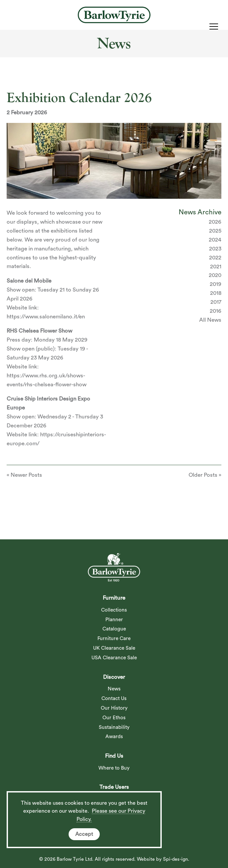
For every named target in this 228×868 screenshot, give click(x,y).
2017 (216, 302)
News (114, 689)
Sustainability (114, 727)
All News (210, 320)
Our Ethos (114, 718)
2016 (216, 311)
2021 (216, 267)
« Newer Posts (24, 475)
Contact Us (114, 699)
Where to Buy (114, 768)
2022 (215, 258)
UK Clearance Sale (114, 648)
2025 (215, 231)
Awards (114, 737)
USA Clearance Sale (114, 658)
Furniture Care (114, 639)
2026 (215, 222)
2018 (216, 293)
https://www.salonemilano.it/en (46, 317)
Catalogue (114, 629)
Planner (114, 620)
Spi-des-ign (175, 859)
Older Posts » (205, 475)
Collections (114, 610)
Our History (114, 708)
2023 (215, 249)
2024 (215, 240)
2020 (215, 275)
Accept (84, 834)
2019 (216, 284)
